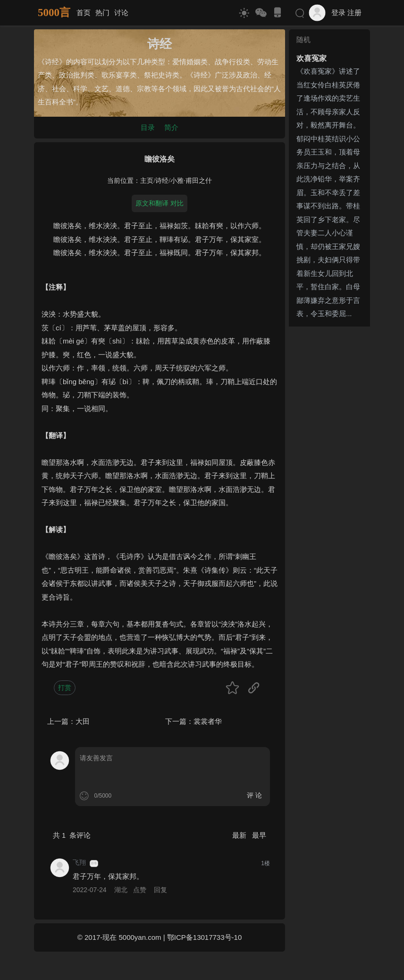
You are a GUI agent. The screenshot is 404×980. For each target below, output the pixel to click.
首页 (84, 13)
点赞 (140, 890)
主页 (147, 181)
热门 (102, 13)
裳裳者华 (208, 721)
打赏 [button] (65, 688)
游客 (94, 863)
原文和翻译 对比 (160, 203)
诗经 (162, 181)
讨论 (121, 13)
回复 (160, 890)
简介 (171, 127)
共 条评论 (72, 835)
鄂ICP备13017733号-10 (204, 937)
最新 (240, 835)
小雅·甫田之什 (191, 181)
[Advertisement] (329, 472)
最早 (259, 835)
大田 (83, 721)
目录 (148, 127)
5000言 (54, 13)
